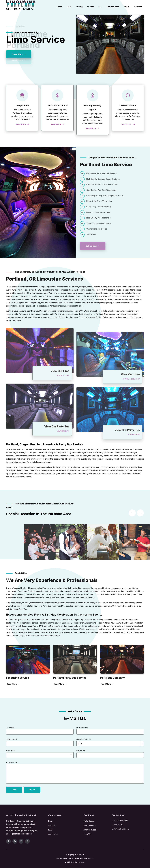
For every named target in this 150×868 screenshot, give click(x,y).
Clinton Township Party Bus (39, 606)
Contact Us (126, 124)
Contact (138, 7)
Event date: (81, 751)
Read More (21, 124)
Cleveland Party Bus (18, 609)
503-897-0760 (19, 9)
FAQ (103, 7)
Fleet (73, 7)
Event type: (10, 751)
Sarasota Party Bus (103, 606)
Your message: (12, 762)
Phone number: (12, 739)
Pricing (83, 7)
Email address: (82, 728)
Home (64, 7)
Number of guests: (84, 739)
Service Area (115, 7)
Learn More (17, 54)
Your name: (10, 728)
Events (93, 7)
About (128, 7)
